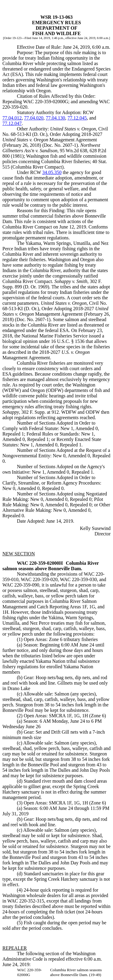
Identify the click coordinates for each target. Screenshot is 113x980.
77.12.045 (77, 118)
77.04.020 (34, 118)
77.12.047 (12, 123)
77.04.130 (55, 118)
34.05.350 (52, 172)
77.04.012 (12, 118)
